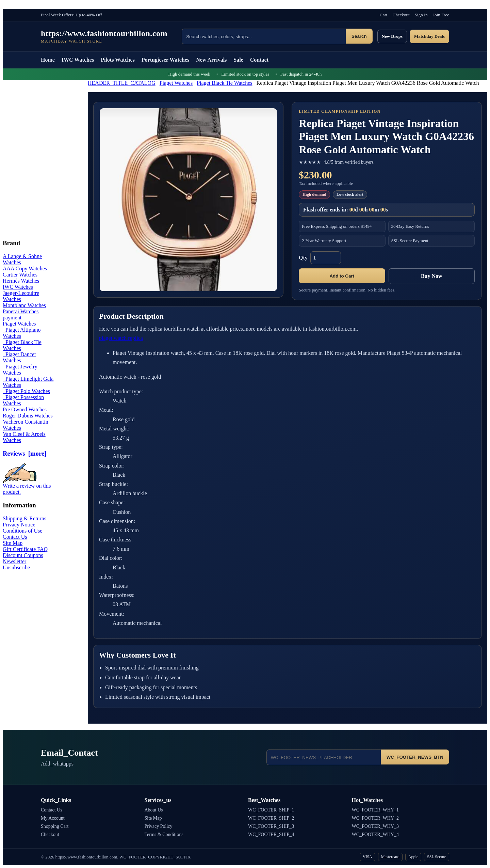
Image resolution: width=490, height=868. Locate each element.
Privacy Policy (159, 826)
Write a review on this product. (27, 486)
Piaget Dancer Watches (19, 357)
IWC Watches (78, 60)
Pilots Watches (118, 60)
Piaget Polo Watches (26, 391)
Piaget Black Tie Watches (224, 83)
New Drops (392, 36)
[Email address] (324, 757)
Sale (238, 60)
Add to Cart (342, 276)
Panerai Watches (21, 311)
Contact (259, 60)
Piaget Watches (176, 83)
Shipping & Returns (24, 518)
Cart (383, 15)
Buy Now (432, 276)
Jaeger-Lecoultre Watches (21, 296)
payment (12, 318)
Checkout (401, 15)
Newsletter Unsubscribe (16, 564)
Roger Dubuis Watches (28, 416)
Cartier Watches (20, 275)
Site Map (13, 543)
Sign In (421, 15)
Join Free (441, 15)
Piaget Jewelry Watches (20, 370)
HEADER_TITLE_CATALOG (122, 83)
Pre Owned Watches (25, 409)
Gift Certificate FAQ (25, 549)
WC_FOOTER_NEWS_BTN (415, 757)
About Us (154, 810)
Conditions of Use (22, 531)
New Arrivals (211, 60)
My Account (53, 818)
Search (359, 36)
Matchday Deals (429, 36)
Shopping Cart (55, 826)
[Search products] (264, 36)
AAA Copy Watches (25, 269)
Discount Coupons (23, 555)
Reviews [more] (24, 453)
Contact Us (15, 537)
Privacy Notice (19, 525)
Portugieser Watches (165, 60)
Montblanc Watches (24, 305)
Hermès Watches (21, 281)
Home (48, 60)
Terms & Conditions (164, 834)
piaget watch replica (121, 338)
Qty (303, 258)
